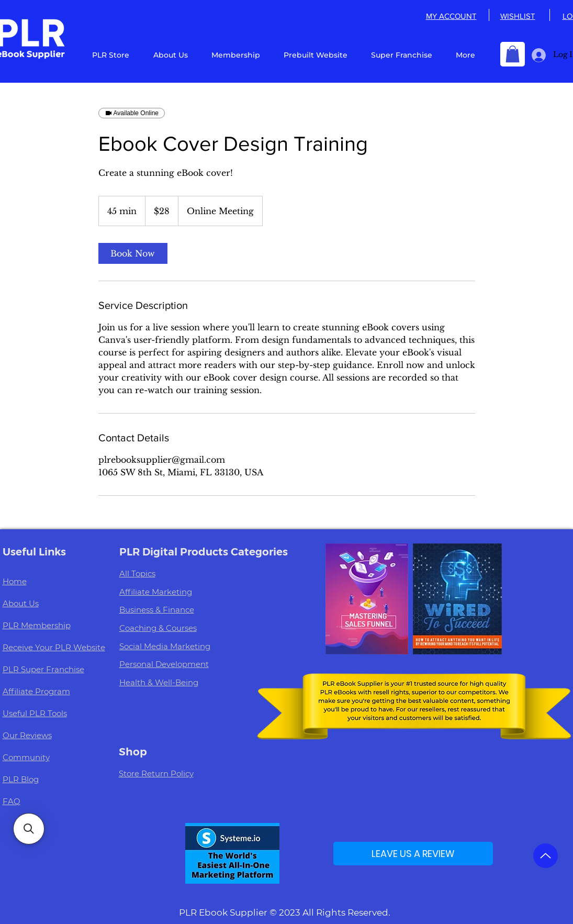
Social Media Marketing (165, 646)
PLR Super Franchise (43, 669)
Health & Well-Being (159, 682)
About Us (21, 603)
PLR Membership (37, 625)
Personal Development (164, 664)
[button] (513, 54)
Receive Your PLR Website (54, 647)
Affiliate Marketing (156, 592)
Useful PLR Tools (35, 713)
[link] (133, 253)
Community (26, 757)
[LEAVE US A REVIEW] (413, 854)
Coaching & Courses (158, 628)
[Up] (546, 856)
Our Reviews (27, 735)
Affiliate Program (36, 691)
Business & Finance (157, 610)
